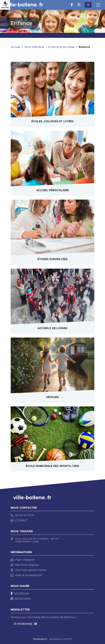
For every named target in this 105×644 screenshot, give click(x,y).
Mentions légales (25, 565)
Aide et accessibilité (26, 575)
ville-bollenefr (24, 5)
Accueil (15, 47)
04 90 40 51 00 (22, 515)
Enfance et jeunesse (61, 47)
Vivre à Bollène (34, 47)
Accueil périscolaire (52, 190)
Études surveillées (53, 259)
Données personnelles (28, 570)
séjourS (52, 397)
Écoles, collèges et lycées (53, 121)
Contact (19, 521)
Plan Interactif (23, 560)
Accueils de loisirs (52, 328)
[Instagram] (21, 599)
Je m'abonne (23, 624)
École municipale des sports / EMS (52, 466)
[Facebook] (20, 594)
